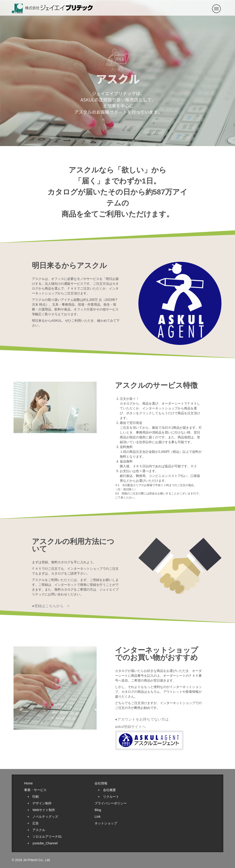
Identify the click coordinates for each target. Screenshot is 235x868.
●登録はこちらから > (51, 606)
